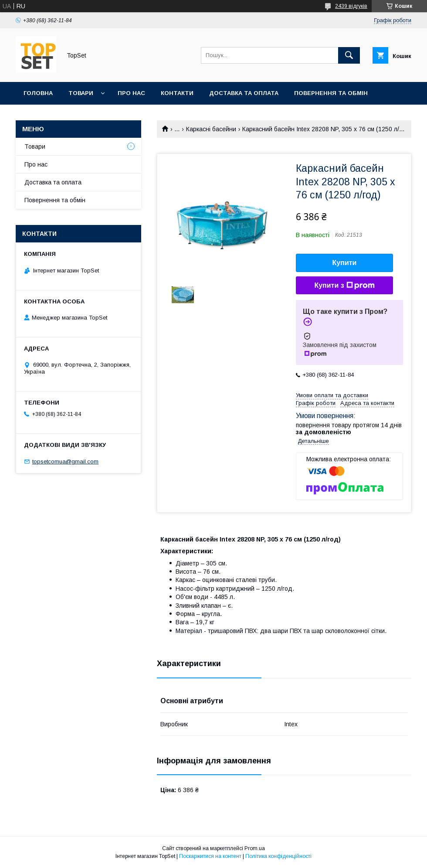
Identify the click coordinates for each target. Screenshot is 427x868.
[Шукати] (349, 55)
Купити (345, 263)
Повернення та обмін (331, 93)
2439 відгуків (351, 6)
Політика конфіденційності (278, 856)
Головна (38, 93)
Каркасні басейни (211, 129)
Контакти (177, 93)
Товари (81, 93)
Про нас (131, 93)
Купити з (344, 286)
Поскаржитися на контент (210, 856)
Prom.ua (255, 848)
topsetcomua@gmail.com (65, 461)
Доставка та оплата (244, 93)
